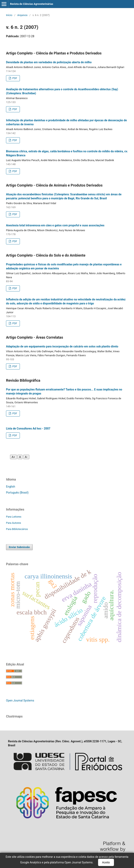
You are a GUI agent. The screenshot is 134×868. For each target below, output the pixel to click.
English (11, 487)
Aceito (106, 862)
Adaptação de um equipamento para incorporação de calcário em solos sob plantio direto (62, 346)
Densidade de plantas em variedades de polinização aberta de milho (49, 62)
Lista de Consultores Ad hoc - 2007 (28, 428)
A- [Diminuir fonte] (26, 457)
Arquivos (22, 15)
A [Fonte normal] (20, 457)
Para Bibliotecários (17, 529)
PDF (14, 78)
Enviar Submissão (19, 547)
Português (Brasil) (17, 493)
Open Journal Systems (20, 700)
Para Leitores (14, 517)
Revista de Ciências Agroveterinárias (32, 4)
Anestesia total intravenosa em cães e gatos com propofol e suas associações (55, 225)
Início (9, 15)
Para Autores (14, 523)
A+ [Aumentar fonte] (13, 457)
